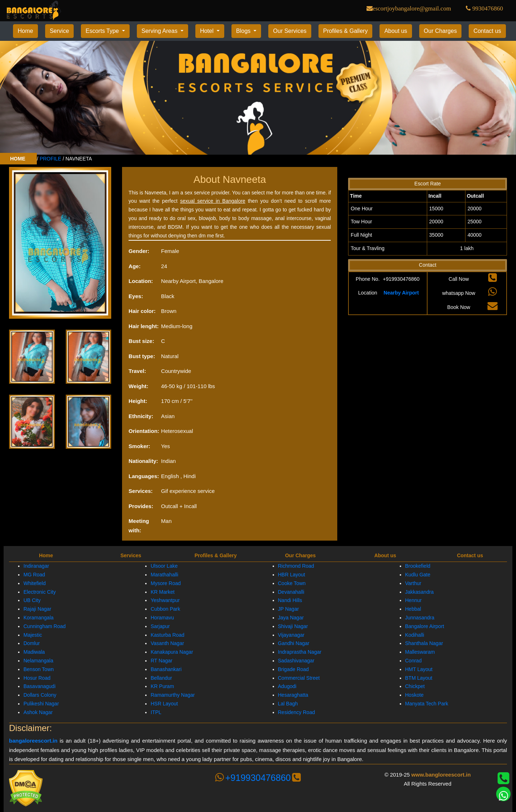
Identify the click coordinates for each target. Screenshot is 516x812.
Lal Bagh (288, 704)
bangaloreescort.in (33, 741)
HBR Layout (292, 575)
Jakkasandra (419, 592)
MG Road (34, 575)
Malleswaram (420, 652)
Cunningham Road (45, 626)
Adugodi (287, 686)
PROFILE (51, 159)
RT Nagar (161, 661)
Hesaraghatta (293, 695)
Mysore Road (166, 583)
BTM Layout (419, 678)
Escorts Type (103, 31)
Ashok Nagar (38, 712)
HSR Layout (164, 704)
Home (25, 31)
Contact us (487, 31)
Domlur (32, 643)
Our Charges (441, 31)
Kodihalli (415, 635)
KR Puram (162, 686)
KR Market (162, 592)
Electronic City (40, 592)
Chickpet (415, 686)
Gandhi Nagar (294, 643)
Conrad (413, 661)
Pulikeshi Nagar (41, 704)
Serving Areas (160, 31)
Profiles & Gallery (346, 31)
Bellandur (161, 678)
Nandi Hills (290, 600)
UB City (32, 600)
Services (131, 555)
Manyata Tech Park (427, 704)
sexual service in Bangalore (213, 201)
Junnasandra (420, 618)
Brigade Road (294, 669)
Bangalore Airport (425, 626)
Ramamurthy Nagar (173, 695)
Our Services (290, 31)
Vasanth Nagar (167, 643)
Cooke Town (292, 583)
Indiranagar (36, 566)
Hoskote (414, 695)
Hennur (413, 600)
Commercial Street (299, 678)
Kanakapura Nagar (172, 652)
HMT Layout (419, 669)
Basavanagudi (40, 686)
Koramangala (38, 618)
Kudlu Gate (418, 575)
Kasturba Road (167, 635)
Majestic (33, 635)
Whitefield (34, 583)
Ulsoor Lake (164, 566)
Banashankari (166, 669)
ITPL (156, 712)
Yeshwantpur (165, 600)
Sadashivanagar (296, 661)
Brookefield (418, 566)
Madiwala (34, 652)
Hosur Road (37, 678)
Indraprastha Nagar (300, 652)
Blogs (244, 31)
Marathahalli (164, 575)
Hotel (208, 31)
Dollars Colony (40, 695)
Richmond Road (296, 566)
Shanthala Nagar (424, 643)
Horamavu (162, 618)
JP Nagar (289, 609)
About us (396, 31)
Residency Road (297, 712)
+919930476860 (258, 778)
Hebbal (413, 609)
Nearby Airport (401, 292)
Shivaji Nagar (293, 626)
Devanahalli (291, 592)
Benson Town (39, 669)
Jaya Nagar (291, 618)
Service (59, 31)
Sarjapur (160, 626)
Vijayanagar (291, 635)
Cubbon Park (165, 609)
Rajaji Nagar (37, 609)
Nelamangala (38, 661)
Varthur (413, 583)
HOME (18, 159)
